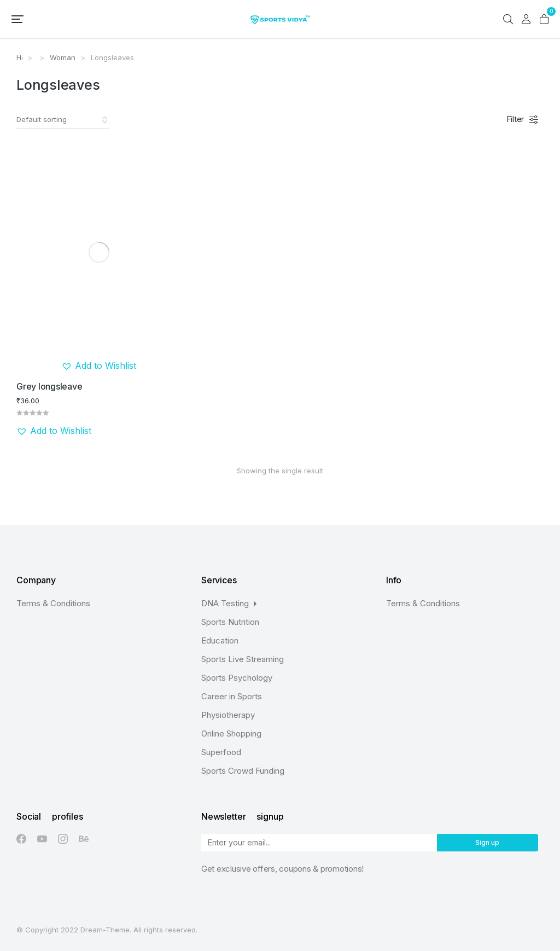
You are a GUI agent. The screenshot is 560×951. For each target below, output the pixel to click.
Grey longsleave (49, 386)
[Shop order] (63, 120)
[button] (17, 19)
